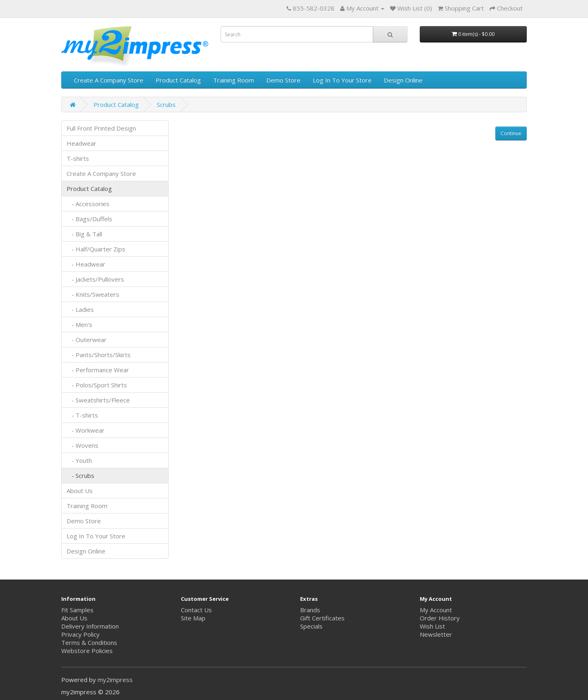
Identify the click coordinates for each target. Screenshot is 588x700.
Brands (310, 610)
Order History (440, 618)
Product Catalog (178, 80)
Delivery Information (90, 626)
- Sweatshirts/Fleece (98, 400)
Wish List (432, 626)
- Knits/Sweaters (93, 294)
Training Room (234, 80)
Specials (311, 626)
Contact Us (196, 610)
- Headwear (86, 264)
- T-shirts (82, 415)
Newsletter (436, 634)
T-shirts (78, 158)
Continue (511, 133)
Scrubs (166, 104)
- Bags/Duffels (89, 219)
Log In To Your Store (342, 80)
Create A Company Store (109, 80)
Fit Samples (77, 610)
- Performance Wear (98, 370)
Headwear (81, 143)
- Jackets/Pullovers (95, 279)
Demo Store (283, 80)
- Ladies (80, 309)
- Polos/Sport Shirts (97, 385)
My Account (436, 610)
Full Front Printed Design (101, 128)
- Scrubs (80, 476)
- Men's (79, 324)
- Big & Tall (84, 234)
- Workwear (86, 430)
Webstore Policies (87, 651)
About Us (80, 491)
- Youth (79, 460)
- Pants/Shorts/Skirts (99, 355)
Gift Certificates (322, 618)
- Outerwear (87, 340)
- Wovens (82, 445)
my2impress (115, 680)
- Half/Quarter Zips (96, 249)
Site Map (193, 618)
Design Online (403, 80)
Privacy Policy (80, 634)
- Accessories (88, 204)
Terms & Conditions (89, 642)
